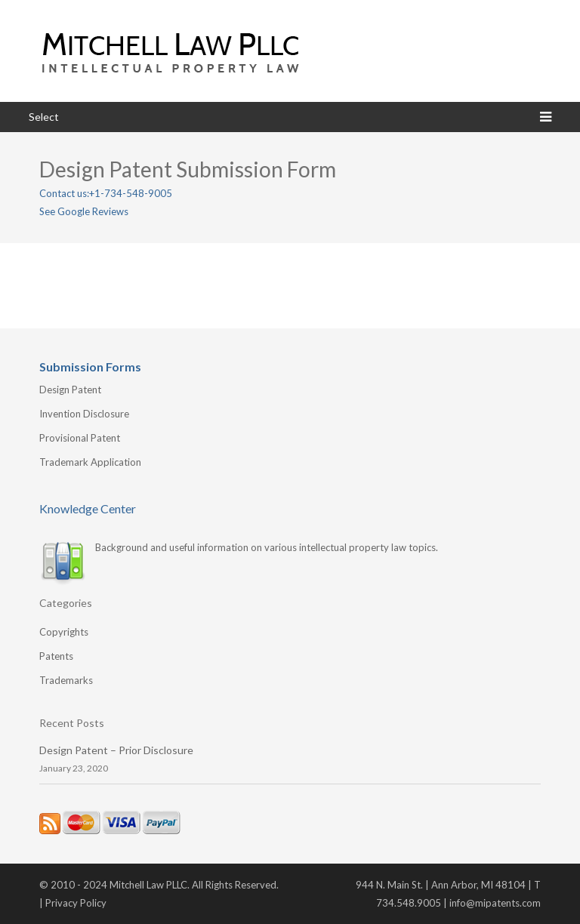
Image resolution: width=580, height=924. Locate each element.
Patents (56, 656)
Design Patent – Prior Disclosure (116, 750)
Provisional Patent (80, 438)
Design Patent (70, 390)
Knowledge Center (88, 508)
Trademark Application (90, 462)
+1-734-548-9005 (131, 193)
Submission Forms (90, 367)
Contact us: (64, 193)
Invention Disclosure (84, 414)
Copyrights (64, 632)
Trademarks (66, 680)
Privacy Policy (76, 903)
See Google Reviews (84, 211)
